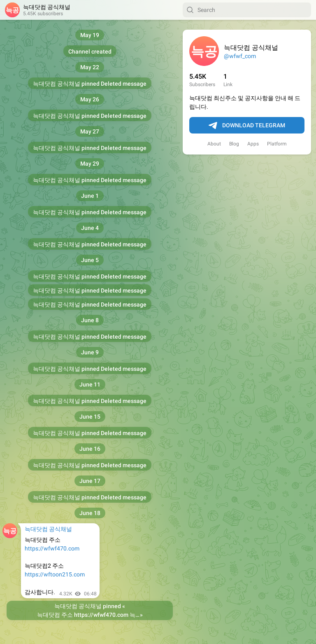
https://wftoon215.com (55, 574)
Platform (277, 144)
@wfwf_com (240, 56)
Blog (234, 144)
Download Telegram (247, 126)
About (214, 144)
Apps (253, 144)
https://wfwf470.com (52, 548)
